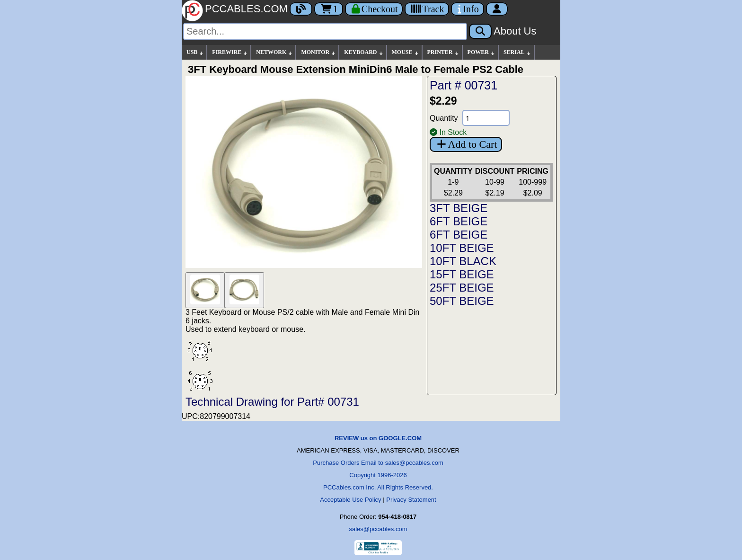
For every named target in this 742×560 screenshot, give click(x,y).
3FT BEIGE (459, 208)
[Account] (497, 9)
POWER (481, 52)
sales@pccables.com (378, 529)
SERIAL (517, 52)
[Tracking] (427, 9)
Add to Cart (466, 144)
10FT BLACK (463, 261)
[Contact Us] (467, 9)
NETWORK (274, 52)
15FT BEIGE (462, 274)
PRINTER (443, 52)
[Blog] (301, 9)
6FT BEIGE (459, 221)
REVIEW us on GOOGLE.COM (378, 438)
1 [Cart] (329, 9)
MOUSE (406, 52)
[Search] (325, 31)
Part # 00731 (464, 85)
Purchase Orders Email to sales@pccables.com (378, 463)
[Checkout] (374, 9)
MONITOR (318, 52)
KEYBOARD (364, 52)
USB (195, 52)
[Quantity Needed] (486, 118)
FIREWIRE (230, 52)
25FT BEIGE (462, 288)
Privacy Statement (411, 500)
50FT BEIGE (462, 301)
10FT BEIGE (462, 248)
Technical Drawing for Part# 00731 (272, 402)
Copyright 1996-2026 (378, 475)
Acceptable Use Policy (350, 500)
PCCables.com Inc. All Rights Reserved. (378, 487)
